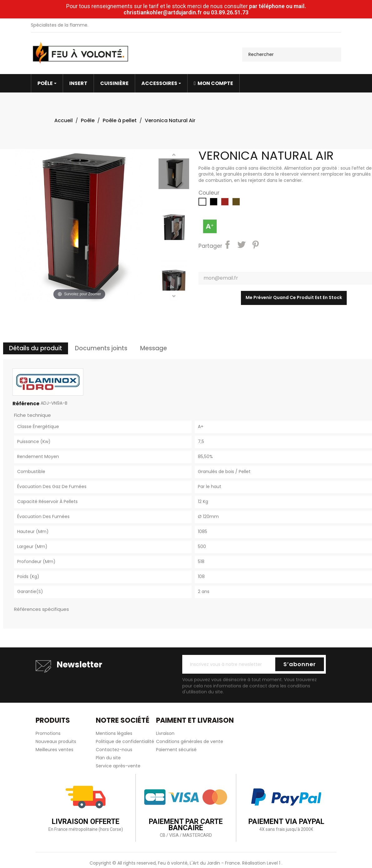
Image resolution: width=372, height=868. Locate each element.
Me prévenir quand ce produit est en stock (294, 297)
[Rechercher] (292, 55)
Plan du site (108, 758)
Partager (228, 246)
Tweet (242, 246)
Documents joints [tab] (101, 348)
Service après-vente (118, 766)
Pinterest (257, 246)
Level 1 (274, 863)
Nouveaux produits (56, 741)
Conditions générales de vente (190, 741)
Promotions (48, 733)
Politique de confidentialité (125, 741)
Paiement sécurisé (176, 750)
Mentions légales (114, 733)
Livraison (165, 733)
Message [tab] (154, 348)
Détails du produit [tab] (36, 348)
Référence (26, 404)
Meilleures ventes (54, 750)
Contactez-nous (114, 750)
